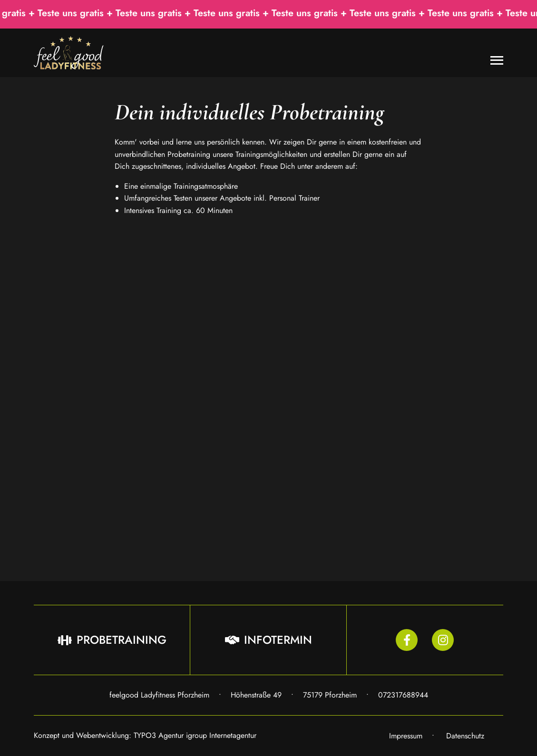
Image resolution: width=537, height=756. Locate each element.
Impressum (406, 736)
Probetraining (112, 640)
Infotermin (268, 640)
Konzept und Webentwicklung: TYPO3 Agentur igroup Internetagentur (145, 735)
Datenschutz (465, 736)
